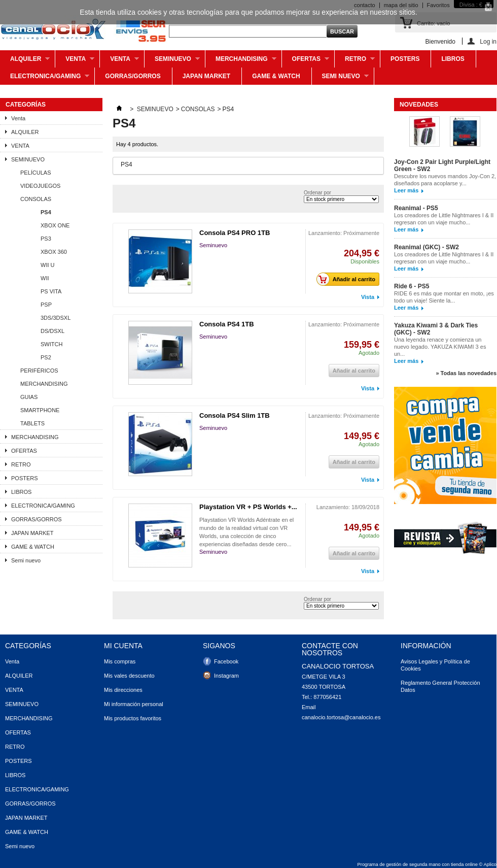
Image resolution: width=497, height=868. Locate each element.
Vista (368, 297)
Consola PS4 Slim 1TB (235, 415)
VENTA (119, 61)
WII (45, 278)
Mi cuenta (123, 646)
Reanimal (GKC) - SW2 (427, 247)
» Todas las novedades (466, 373)
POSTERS (405, 59)
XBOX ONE (55, 225)
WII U (48, 265)
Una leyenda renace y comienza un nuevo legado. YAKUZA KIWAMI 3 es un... (440, 347)
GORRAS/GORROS (133, 76)
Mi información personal (134, 704)
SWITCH (51, 344)
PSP (46, 305)
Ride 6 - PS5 (412, 286)
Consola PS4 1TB (227, 324)
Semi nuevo (340, 79)
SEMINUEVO (172, 61)
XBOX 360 (54, 252)
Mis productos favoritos (133, 718)
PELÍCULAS (36, 173)
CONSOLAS (36, 199)
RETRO (355, 61)
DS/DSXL (52, 331)
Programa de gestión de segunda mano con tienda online (418, 864)
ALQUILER (25, 61)
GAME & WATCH (276, 76)
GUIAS (29, 397)
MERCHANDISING (241, 61)
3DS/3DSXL (56, 318)
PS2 (46, 357)
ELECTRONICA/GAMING (45, 79)
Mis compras (120, 661)
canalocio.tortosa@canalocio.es (341, 717)
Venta (75, 61)
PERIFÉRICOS (39, 371)
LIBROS (453, 59)
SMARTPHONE (40, 410)
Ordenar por (317, 193)
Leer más (406, 190)
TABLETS (32, 423)
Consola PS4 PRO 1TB (235, 233)
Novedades (419, 105)
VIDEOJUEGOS (40, 186)
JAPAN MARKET (206, 76)
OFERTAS (306, 61)
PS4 (46, 212)
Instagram (226, 676)
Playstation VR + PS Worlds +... (248, 507)
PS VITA (51, 291)
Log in (488, 41)
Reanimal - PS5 (416, 208)
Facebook (226, 661)
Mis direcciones (123, 690)
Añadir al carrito (349, 279)
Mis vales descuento (129, 676)
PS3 (46, 239)
